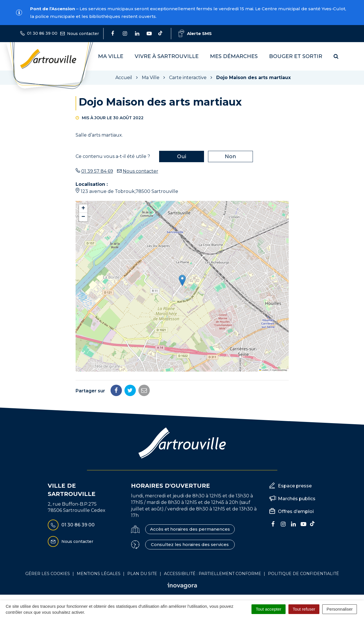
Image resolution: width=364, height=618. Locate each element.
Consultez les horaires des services (190, 544)
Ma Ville (111, 56)
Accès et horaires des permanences (190, 529)
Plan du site (142, 574)
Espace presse (295, 486)
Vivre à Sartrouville (167, 56)
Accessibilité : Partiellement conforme (213, 574)
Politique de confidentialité (303, 574)
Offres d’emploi (296, 511)
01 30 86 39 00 (71, 525)
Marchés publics (297, 499)
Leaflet (264, 370)
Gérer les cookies (48, 574)
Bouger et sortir (296, 56)
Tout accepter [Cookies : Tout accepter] (269, 609)
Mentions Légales (99, 574)
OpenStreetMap (280, 370)
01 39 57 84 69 (97, 171)
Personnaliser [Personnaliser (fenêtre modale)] (340, 609)
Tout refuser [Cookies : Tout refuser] (304, 609)
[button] (182, 280)
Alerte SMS (195, 33)
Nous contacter (141, 171)
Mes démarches (234, 56)
